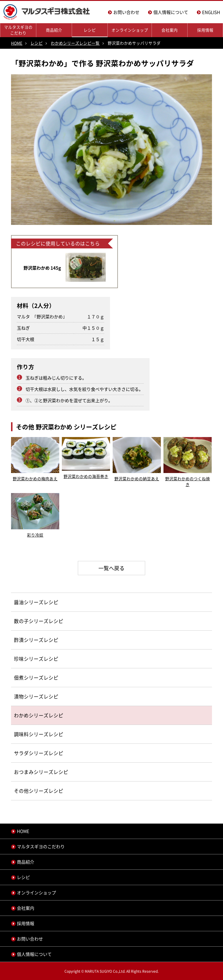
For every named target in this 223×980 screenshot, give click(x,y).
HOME (17, 43)
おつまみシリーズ (34, 772)
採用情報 (205, 30)
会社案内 (170, 30)
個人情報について (171, 12)
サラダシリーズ (31, 753)
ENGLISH (211, 12)
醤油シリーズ (29, 602)
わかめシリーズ (31, 715)
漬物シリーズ (29, 696)
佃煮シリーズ (29, 678)
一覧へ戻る (111, 568)
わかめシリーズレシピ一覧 (75, 43)
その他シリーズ (31, 791)
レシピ (90, 30)
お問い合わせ (126, 12)
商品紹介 (54, 30)
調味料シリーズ (31, 734)
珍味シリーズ (29, 659)
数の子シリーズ (31, 621)
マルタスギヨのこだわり (18, 30)
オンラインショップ (130, 30)
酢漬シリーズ (29, 640)
